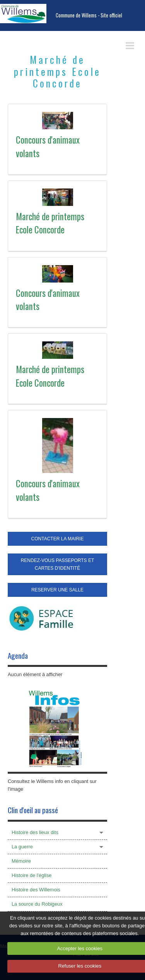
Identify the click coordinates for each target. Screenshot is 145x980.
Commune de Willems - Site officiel (89, 15)
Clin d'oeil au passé (33, 810)
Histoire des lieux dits (35, 832)
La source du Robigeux (37, 904)
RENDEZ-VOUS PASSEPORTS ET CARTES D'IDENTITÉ (58, 564)
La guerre (22, 847)
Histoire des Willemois (36, 890)
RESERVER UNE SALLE (57, 590)
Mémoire (21, 861)
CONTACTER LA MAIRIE (58, 539)
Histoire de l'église (32, 875)
